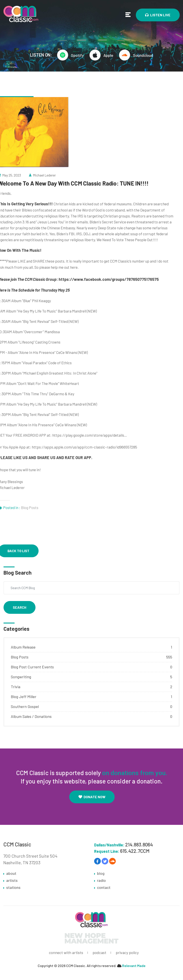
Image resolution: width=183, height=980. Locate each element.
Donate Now (92, 797)
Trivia (16, 687)
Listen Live (158, 15)
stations (13, 888)
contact (104, 888)
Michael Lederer (44, 175)
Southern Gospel (25, 706)
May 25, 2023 (12, 175)
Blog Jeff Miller (24, 697)
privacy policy (127, 953)
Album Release (23, 647)
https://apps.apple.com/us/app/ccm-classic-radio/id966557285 (84, 447)
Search (20, 607)
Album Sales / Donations (31, 716)
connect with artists (66, 953)
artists (12, 881)
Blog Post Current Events (32, 667)
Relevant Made (134, 966)
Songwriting (21, 677)
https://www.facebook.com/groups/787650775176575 (109, 279)
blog (101, 873)
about (11, 873)
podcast (99, 953)
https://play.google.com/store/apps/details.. (89, 435)
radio (101, 881)
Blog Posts (30, 507)
